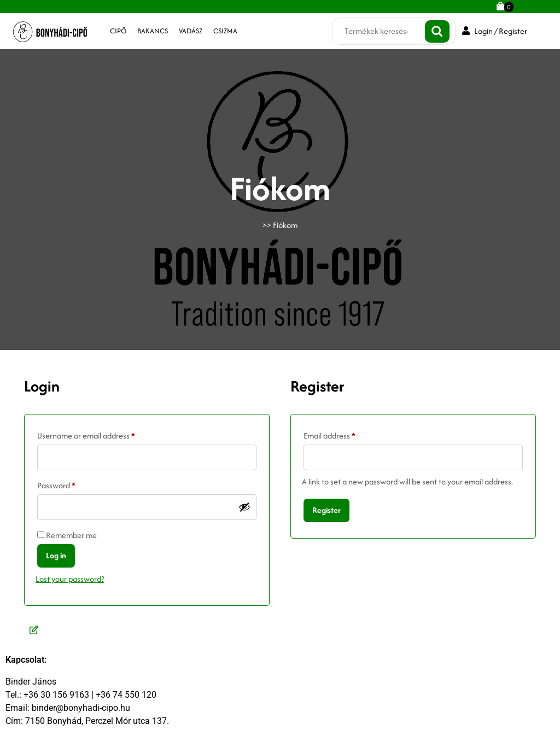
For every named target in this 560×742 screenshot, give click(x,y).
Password (72, 484)
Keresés (437, 31)
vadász (191, 31)
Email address (345, 434)
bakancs (153, 31)
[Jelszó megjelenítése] (244, 507)
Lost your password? (70, 579)
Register (326, 510)
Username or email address (101, 434)
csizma (225, 31)
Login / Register (495, 31)
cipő (118, 31)
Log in (56, 555)
